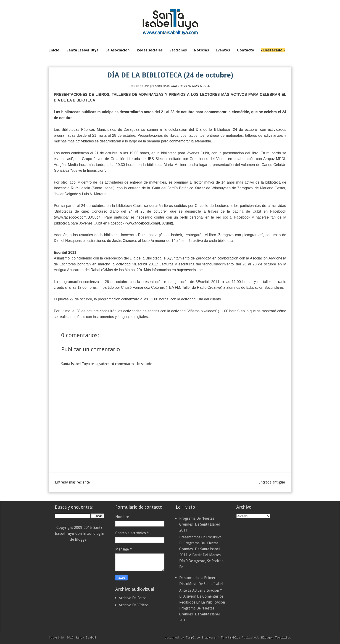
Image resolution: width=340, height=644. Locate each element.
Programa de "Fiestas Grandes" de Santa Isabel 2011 (200, 524)
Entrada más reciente (72, 482)
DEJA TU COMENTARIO (195, 86)
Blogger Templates (276, 638)
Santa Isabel (86, 638)
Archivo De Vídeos (134, 605)
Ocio (147, 86)
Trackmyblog (230, 638)
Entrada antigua (272, 482)
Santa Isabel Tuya (166, 86)
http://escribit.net (190, 270)
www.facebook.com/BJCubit (78, 217)
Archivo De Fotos (133, 598)
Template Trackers (201, 638)
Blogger (81, 539)
